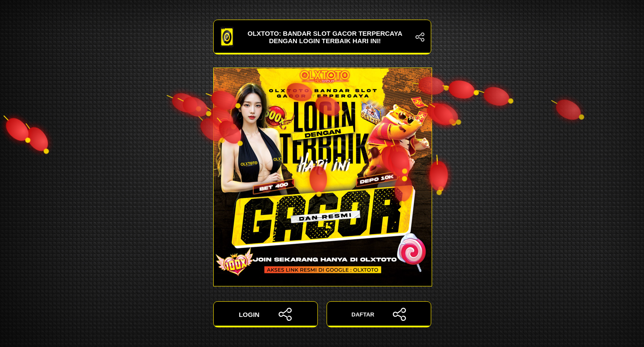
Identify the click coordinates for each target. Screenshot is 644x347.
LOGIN (266, 314)
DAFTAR (379, 314)
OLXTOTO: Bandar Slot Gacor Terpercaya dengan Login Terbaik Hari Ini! (322, 37)
